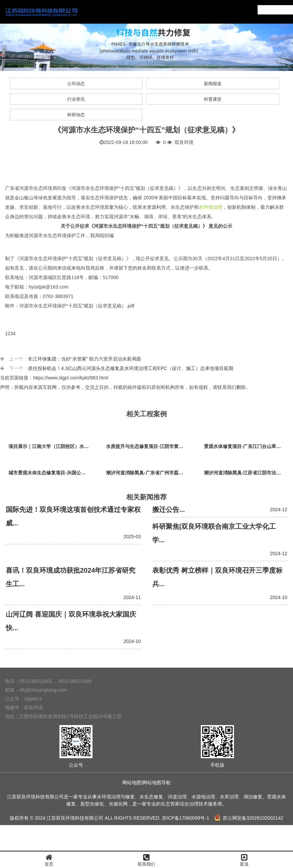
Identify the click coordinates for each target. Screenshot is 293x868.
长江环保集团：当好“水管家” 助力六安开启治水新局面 (85, 359)
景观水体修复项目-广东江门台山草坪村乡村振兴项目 (246, 446)
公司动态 (76, 84)
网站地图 (132, 783)
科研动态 (76, 115)
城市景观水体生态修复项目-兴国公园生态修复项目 (50, 473)
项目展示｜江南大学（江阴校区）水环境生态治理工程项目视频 (50, 446)
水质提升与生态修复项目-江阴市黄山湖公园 (148, 446)
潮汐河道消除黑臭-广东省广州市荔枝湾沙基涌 (148, 473)
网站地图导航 (157, 783)
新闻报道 (213, 84)
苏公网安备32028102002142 (249, 818)
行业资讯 (76, 99)
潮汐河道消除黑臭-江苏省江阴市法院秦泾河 (246, 473)
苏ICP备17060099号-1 (186, 818)
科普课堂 (213, 99)
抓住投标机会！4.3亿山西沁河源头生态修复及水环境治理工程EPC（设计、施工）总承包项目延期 (131, 368)
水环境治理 (211, 207)
